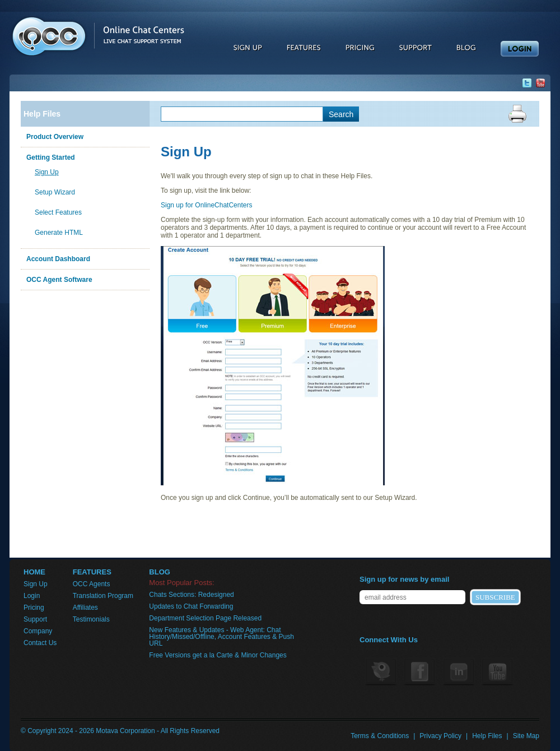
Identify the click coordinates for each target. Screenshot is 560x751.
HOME (34, 572)
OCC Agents (92, 584)
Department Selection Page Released (205, 618)
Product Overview (55, 137)
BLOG (160, 572)
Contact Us (40, 643)
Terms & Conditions (380, 736)
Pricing (34, 608)
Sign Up (47, 172)
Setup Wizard (55, 192)
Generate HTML (59, 233)
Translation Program (103, 596)
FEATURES (92, 572)
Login (32, 596)
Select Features (58, 212)
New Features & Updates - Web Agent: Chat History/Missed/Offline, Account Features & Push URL (221, 637)
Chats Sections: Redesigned (191, 595)
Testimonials (91, 619)
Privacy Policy (440, 736)
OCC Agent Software (59, 280)
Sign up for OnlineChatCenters (206, 205)
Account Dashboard (58, 259)
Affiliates (85, 608)
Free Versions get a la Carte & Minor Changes (218, 655)
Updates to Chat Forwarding (191, 606)
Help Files (42, 114)
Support (35, 619)
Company (38, 631)
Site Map (526, 736)
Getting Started (51, 157)
